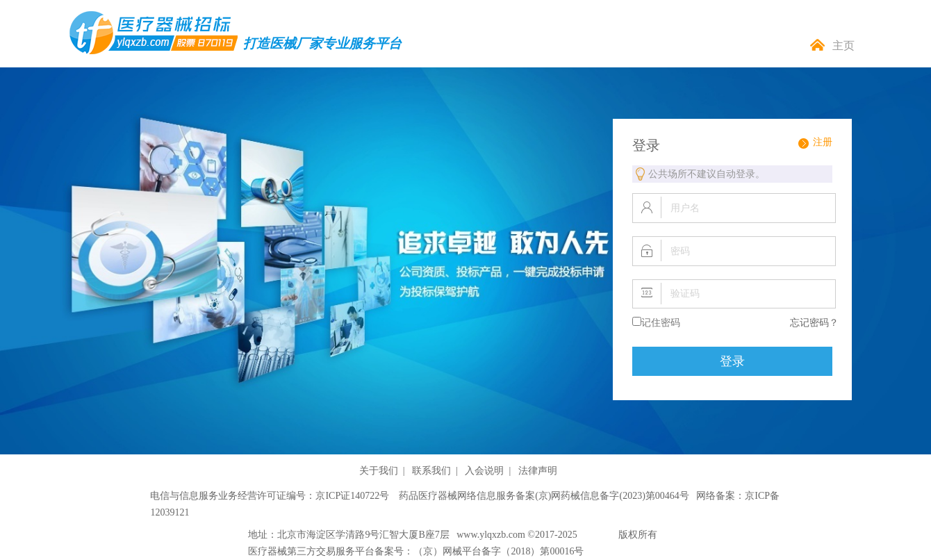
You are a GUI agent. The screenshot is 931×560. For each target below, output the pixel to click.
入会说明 (484, 471)
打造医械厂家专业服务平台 (322, 43)
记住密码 (661, 323)
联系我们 (431, 471)
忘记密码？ (814, 323)
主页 (843, 46)
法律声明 (538, 471)
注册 (823, 142)
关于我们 (379, 471)
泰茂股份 (599, 535)
